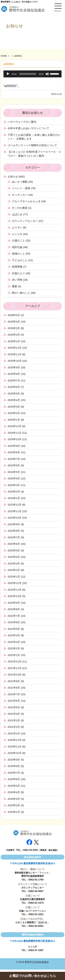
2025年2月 (14, 413)
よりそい (17, 227)
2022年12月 (15, 583)
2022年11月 (15, 590)
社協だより (18, 273)
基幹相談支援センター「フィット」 (33, 873)
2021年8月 (14, 688)
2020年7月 (14, 773)
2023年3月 (14, 563)
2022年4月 (14, 635)
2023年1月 (14, 577)
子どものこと (20, 260)
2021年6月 (14, 701)
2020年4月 (14, 792)
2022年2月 (14, 648)
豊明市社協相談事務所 (33, 876)
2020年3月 (14, 799)
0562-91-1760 (36, 880)
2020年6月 (14, 779)
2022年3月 (14, 642)
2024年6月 (14, 465)
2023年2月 (14, 570)
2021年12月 (15, 661)
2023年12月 (15, 505)
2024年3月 (14, 485)
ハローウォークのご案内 (22, 122)
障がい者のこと (21, 293)
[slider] (28, 74)
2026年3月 (14, 328)
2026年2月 (14, 335)
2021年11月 (15, 668)
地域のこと (18, 254)
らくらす (17, 234)
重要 (15, 286)
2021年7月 (14, 694)
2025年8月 (14, 374)
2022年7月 (14, 616)
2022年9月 (14, 603)
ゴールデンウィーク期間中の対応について (32, 145)
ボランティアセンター (25, 221)
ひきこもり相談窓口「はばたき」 (32, 922)
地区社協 (17, 247)
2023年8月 (14, 531)
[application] (33, 74)
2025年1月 (14, 420)
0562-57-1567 (36, 950)
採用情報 (17, 267)
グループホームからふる (26, 201)
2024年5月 (14, 472)
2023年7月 (14, 537)
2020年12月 (15, 740)
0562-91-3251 (36, 914)
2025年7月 (14, 380)
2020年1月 (14, 812)
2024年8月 (14, 452)
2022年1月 (14, 655)
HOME (4, 56)
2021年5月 (14, 707)
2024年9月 (14, 446)
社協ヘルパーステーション (33, 911)
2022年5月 (14, 629)
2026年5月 (14, 315)
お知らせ (13, 176)
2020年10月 (15, 753)
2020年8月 (14, 766)
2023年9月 (14, 524)
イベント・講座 (21, 188)
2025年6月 (14, 387)
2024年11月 (15, 433)
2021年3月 (14, 720)
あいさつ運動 (20, 182)
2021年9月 (14, 681)
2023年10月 (15, 518)
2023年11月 (15, 511)
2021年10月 (15, 675)
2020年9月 (14, 760)
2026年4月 (14, 322)
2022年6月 (14, 622)
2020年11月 (15, 747)
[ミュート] (47, 74)
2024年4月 (14, 478)
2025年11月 (15, 354)
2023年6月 (14, 544)
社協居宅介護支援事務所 (32, 899)
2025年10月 (15, 361)
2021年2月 (14, 727)
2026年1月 (14, 341)
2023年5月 (14, 550)
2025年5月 (14, 394)
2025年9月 (14, 367)
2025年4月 (14, 400)
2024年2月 (14, 491)
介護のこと (18, 240)
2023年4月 (14, 557)
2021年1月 (14, 733)
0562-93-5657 (36, 891)
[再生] (8, 74)
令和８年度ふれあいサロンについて (28, 128)
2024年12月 (15, 426)
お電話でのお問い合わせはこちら (33, 976)
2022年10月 (15, 596)
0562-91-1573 (36, 903)
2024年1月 (14, 498)
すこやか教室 (20, 208)
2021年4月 (14, 714)
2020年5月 (14, 786)
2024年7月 (14, 459)
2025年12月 (15, 348)
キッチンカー (20, 195)
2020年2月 (14, 805)
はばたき (17, 214)
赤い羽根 (17, 280)
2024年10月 (15, 439)
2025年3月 (14, 407)
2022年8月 (14, 609)
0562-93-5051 (31, 850)
